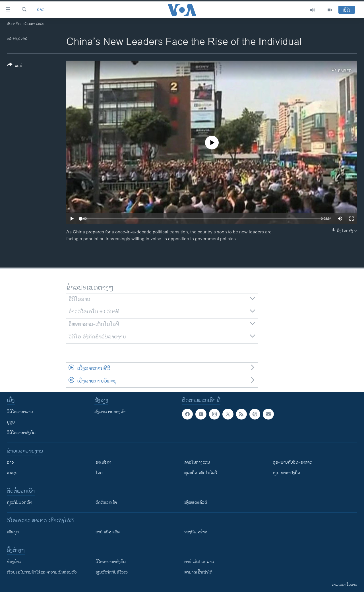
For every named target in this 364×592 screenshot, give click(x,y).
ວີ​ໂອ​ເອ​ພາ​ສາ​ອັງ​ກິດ (111, 562)
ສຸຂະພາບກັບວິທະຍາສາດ (293, 462)
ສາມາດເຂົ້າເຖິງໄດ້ (198, 572)
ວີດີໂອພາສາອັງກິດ (21, 433)
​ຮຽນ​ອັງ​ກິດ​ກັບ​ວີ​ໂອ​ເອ (112, 572)
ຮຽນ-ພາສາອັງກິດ (287, 473)
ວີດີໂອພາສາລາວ (20, 412)
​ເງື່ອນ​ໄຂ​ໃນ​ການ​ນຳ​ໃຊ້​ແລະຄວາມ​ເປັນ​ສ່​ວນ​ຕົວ (42, 572)
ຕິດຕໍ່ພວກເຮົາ (106, 502)
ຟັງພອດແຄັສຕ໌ (196, 502)
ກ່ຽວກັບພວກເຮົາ (19, 502)
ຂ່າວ (41, 10)
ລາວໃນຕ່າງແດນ (197, 462)
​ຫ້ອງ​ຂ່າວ (14, 562)
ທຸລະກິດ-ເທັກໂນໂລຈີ (201, 473)
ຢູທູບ (11, 422)
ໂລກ (99, 473)
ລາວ (10, 462)
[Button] (15, 66)
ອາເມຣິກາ (103, 462)
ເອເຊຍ (12, 473)
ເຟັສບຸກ (13, 532)
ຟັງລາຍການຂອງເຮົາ (110, 412)
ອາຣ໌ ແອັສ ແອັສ (108, 532)
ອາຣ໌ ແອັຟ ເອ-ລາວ (199, 562)
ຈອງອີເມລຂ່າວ (196, 532)
